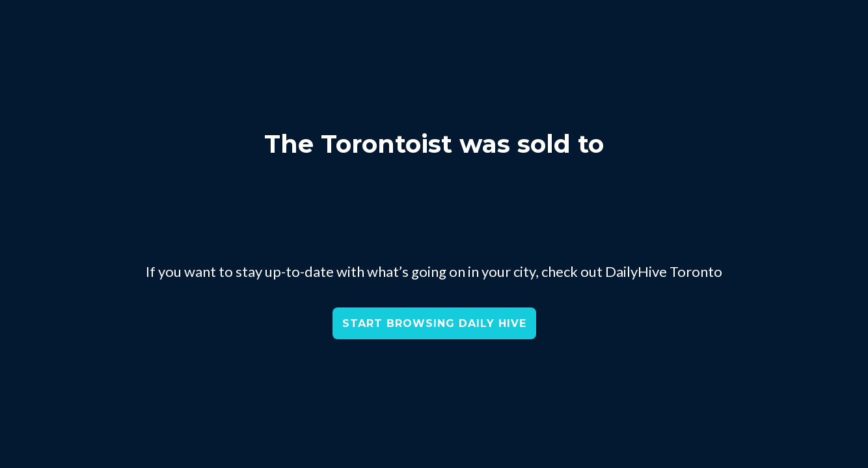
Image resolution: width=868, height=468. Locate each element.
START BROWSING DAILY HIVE (434, 323)
